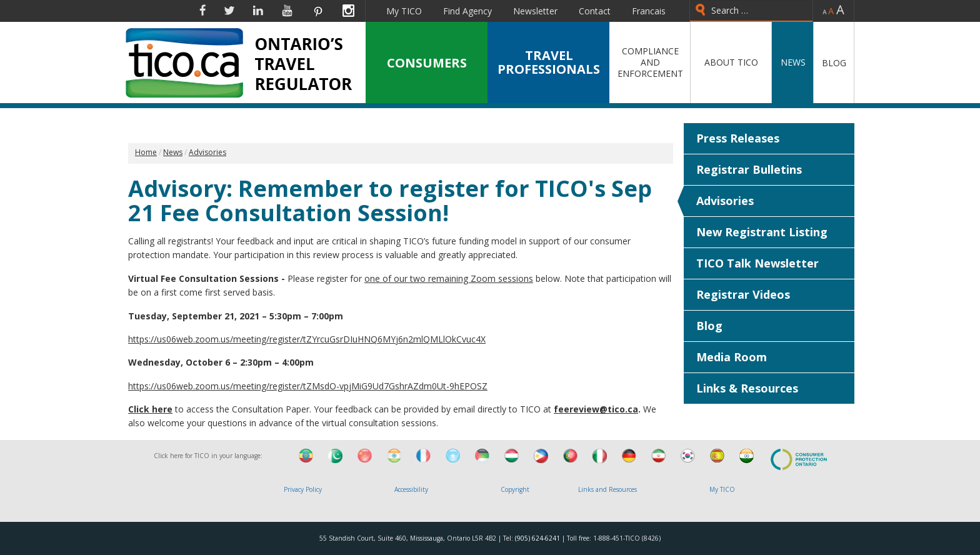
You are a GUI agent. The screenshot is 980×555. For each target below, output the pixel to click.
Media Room (732, 357)
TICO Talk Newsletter (757, 263)
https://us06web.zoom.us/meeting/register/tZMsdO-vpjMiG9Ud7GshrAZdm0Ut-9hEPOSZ (308, 386)
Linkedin (258, 11)
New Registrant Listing (762, 232)
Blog (709, 326)
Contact (595, 11)
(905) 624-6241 (537, 538)
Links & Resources (747, 388)
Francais (649, 11)
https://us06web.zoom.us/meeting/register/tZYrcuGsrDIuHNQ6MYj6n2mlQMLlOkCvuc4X (307, 339)
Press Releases (738, 138)
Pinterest (317, 11)
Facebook (202, 11)
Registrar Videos (743, 294)
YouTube (287, 11)
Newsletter (535, 11)
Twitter (229, 11)
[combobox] (751, 11)
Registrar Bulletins (749, 169)
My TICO (404, 11)
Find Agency (467, 11)
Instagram (348, 11)
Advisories (725, 201)
